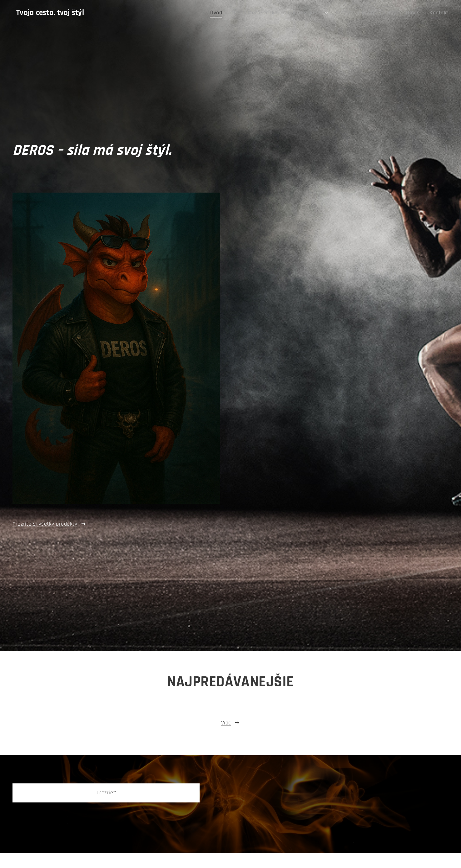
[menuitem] (238, 13)
